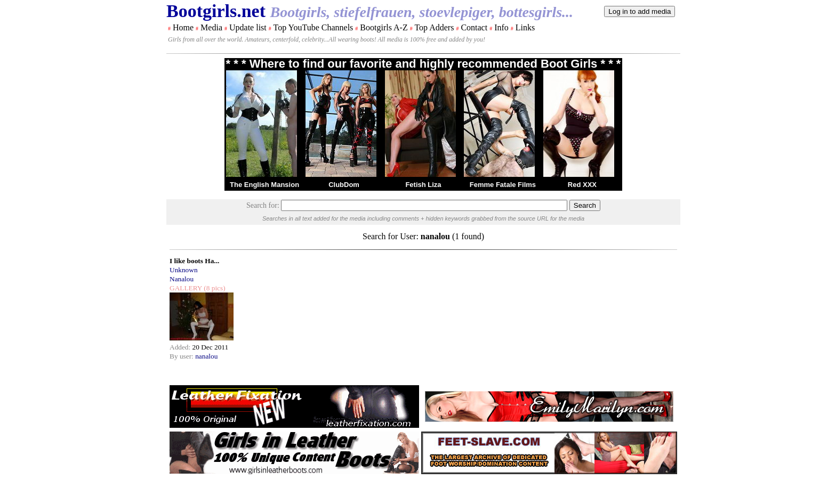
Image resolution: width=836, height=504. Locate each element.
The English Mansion (264, 185)
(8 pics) (214, 288)
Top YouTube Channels (313, 27)
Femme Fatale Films (503, 185)
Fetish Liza (423, 185)
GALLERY (186, 288)
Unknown (184, 270)
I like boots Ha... (194, 261)
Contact (474, 27)
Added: (181, 347)
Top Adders (434, 27)
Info (501, 27)
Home (183, 27)
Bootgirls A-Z (384, 27)
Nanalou (182, 279)
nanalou (206, 356)
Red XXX (582, 185)
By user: (182, 356)
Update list (248, 27)
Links (525, 27)
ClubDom (344, 185)
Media (211, 27)
